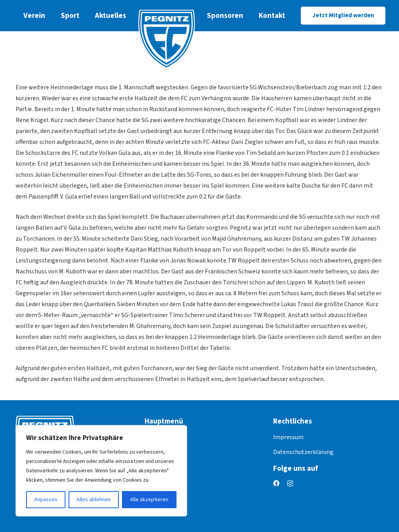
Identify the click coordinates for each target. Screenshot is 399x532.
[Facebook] (276, 483)
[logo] (167, 39)
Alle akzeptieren (149, 500)
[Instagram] (290, 484)
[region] (101, 471)
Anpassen (46, 500)
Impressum (288, 437)
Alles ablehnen (94, 500)
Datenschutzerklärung (303, 452)
